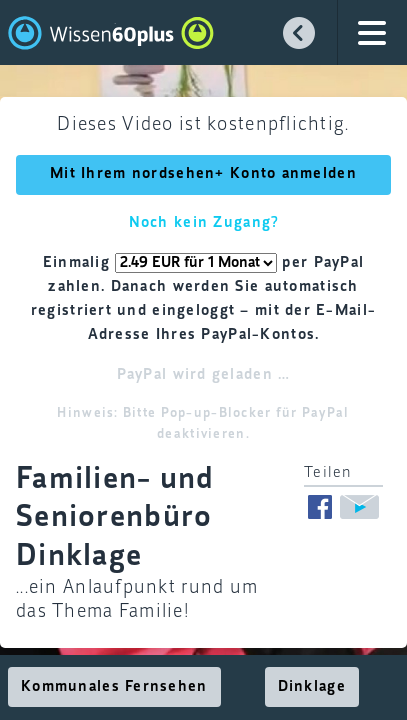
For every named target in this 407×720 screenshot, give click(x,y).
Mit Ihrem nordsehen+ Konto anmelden (203, 174)
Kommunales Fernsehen (114, 687)
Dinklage (312, 687)
